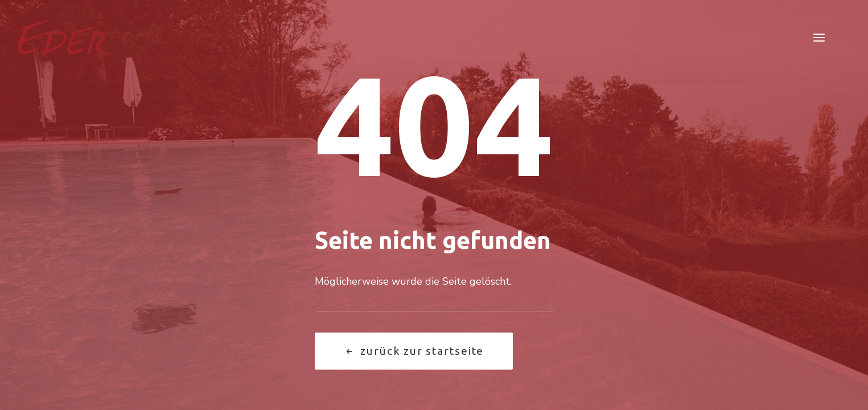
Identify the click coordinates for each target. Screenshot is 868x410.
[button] (819, 38)
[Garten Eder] (65, 38)
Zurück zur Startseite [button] (414, 351)
